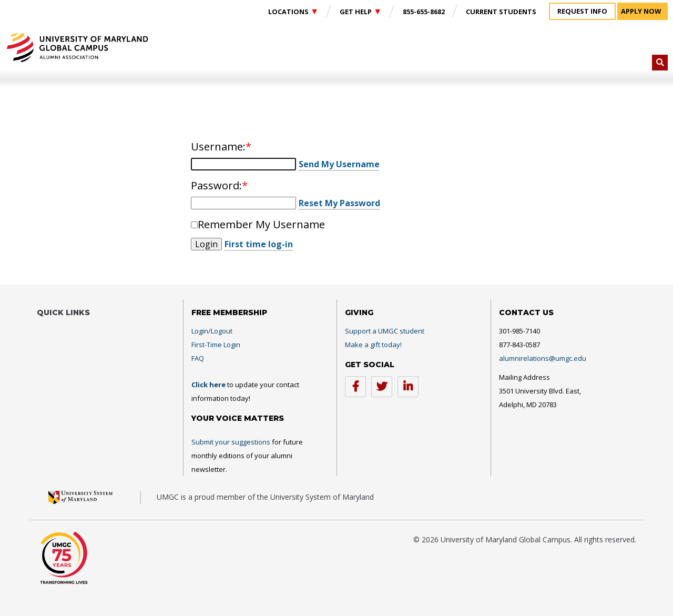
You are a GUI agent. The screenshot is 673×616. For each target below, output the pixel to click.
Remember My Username (261, 224)
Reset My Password (339, 203)
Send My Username (339, 164)
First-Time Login (216, 345)
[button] (660, 63)
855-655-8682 (424, 12)
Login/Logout (212, 331)
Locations (289, 12)
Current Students (501, 12)
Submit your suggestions (231, 442)
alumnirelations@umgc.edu (543, 358)
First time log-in (259, 244)
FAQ (198, 358)
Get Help (356, 12)
